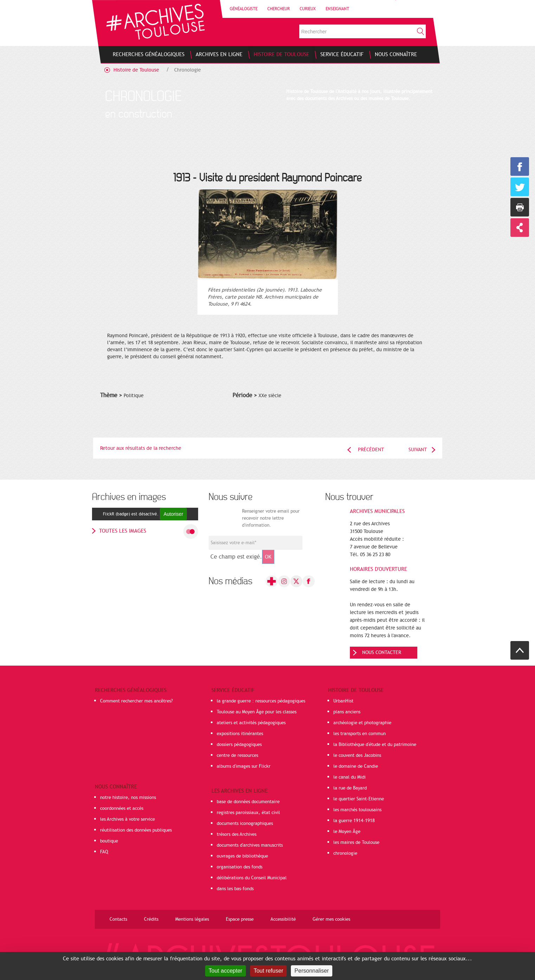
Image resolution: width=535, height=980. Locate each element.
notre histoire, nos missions (128, 798)
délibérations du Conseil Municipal (252, 878)
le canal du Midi (350, 777)
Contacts (118, 919)
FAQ (104, 852)
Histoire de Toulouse (136, 70)
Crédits (151, 919)
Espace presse (240, 919)
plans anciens (347, 712)
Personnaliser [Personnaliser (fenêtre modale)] (312, 971)
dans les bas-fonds (235, 889)
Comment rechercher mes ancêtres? (136, 701)
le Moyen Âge (347, 832)
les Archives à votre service (128, 819)
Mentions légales (192, 919)
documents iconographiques (245, 824)
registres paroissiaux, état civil (248, 813)
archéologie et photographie (362, 723)
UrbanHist (343, 701)
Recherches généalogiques (131, 690)
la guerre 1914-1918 (354, 821)
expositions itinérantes (240, 734)
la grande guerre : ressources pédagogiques (261, 701)
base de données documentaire (248, 802)
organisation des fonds (240, 867)
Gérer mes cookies (331, 919)
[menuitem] (149, 54)
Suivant (418, 450)
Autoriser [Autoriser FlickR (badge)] (173, 514)
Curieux (308, 9)
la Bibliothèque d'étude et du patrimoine (375, 745)
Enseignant (337, 9)
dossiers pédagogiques (239, 745)
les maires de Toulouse (356, 842)
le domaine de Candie (356, 766)
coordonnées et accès (122, 808)
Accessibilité (283, 919)
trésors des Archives (237, 834)
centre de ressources (237, 755)
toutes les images (123, 531)
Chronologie (188, 70)
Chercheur (279, 9)
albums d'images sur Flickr (244, 766)
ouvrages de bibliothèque (242, 856)
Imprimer (520, 207)
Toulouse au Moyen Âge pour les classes (257, 712)
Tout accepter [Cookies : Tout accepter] (226, 971)
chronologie (345, 853)
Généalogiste (244, 9)
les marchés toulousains (357, 810)
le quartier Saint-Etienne (359, 799)
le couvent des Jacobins (357, 755)
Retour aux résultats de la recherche (141, 448)
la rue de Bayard (350, 788)
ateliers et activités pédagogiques (251, 723)
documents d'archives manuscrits (250, 845)
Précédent (371, 450)
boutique (109, 841)
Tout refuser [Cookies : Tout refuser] (268, 971)
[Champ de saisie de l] (256, 543)
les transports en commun (360, 734)
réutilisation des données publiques (136, 830)
